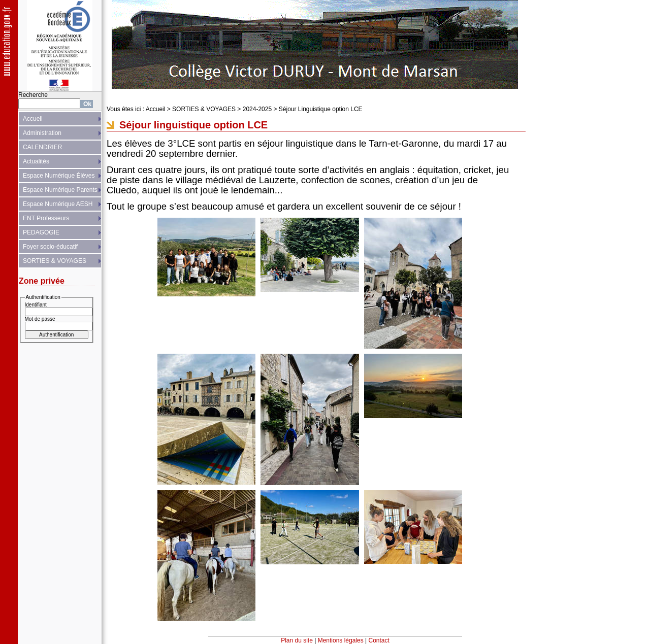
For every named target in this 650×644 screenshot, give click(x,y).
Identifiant (36, 305)
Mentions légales (341, 640)
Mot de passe (40, 319)
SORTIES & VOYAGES (55, 261)
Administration (42, 133)
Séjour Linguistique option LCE (321, 109)
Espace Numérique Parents (60, 190)
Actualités (36, 161)
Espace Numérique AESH (58, 204)
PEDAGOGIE (41, 232)
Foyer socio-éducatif (50, 247)
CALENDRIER (42, 147)
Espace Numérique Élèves (59, 176)
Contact (379, 640)
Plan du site (297, 640)
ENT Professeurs (46, 218)
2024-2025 (257, 109)
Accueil (33, 119)
